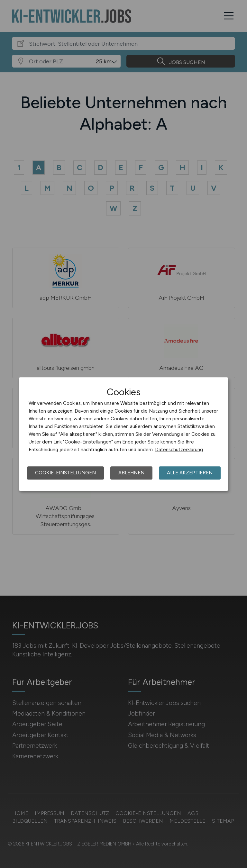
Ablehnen (131, 473)
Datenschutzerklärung (179, 450)
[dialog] (123, 434)
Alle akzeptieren (190, 473)
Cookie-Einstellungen (65, 473)
